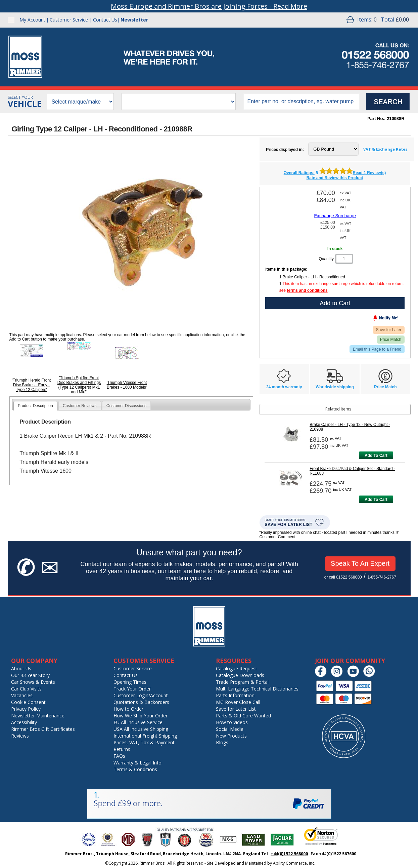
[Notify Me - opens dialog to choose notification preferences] (372, 319)
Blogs (222, 742)
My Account (32, 20)
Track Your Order (132, 689)
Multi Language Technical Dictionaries (257, 689)
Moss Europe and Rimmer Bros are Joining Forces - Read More (209, 6)
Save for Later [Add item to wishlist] (389, 330)
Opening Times (130, 682)
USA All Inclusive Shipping (141, 729)
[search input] (301, 102)
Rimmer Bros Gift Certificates (43, 729)
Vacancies (22, 695)
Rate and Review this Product (335, 178)
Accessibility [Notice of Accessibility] (24, 722)
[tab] (35, 406)
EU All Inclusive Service (138, 722)
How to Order (128, 709)
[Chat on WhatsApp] (371, 676)
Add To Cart (376, 456)
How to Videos (232, 722)
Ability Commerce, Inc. (294, 863)
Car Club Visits (26, 689)
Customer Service (69, 20)
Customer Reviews (80, 406)
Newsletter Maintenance (38, 716)
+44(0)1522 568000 (289, 854)
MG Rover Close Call (238, 702)
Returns (122, 749)
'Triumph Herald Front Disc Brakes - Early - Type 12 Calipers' (32, 385)
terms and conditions (307, 290)
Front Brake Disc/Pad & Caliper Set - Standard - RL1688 (352, 471)
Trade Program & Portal (242, 682)
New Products (231, 736)
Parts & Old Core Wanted (243, 716)
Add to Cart (335, 303)
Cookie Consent (28, 702)
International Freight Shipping (145, 736)
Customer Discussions (126, 406)
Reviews (20, 736)
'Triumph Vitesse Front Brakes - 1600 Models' (127, 385)
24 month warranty (284, 387)
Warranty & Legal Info (137, 763)
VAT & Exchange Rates (385, 149)
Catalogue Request (237, 668)
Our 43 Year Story (30, 675)
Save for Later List (236, 709)
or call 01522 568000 (343, 577)
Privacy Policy (26, 709)
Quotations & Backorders (141, 702)
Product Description (35, 406)
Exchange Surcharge (335, 216)
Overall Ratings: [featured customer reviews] (299, 173)
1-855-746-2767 (382, 577)
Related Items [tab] (307, 409)
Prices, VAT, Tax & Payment (144, 742)
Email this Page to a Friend (377, 349)
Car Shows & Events (33, 682)
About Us (21, 668)
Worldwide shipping (335, 387)
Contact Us (105, 20)
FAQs (119, 756)
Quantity (326, 259)
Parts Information (235, 695)
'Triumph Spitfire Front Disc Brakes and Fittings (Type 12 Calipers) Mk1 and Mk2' (79, 385)
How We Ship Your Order (141, 716)
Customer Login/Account (141, 695)
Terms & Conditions (135, 769)
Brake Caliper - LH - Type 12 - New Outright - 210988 (350, 427)
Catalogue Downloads (240, 675)
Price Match (391, 340)
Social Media (230, 729)
